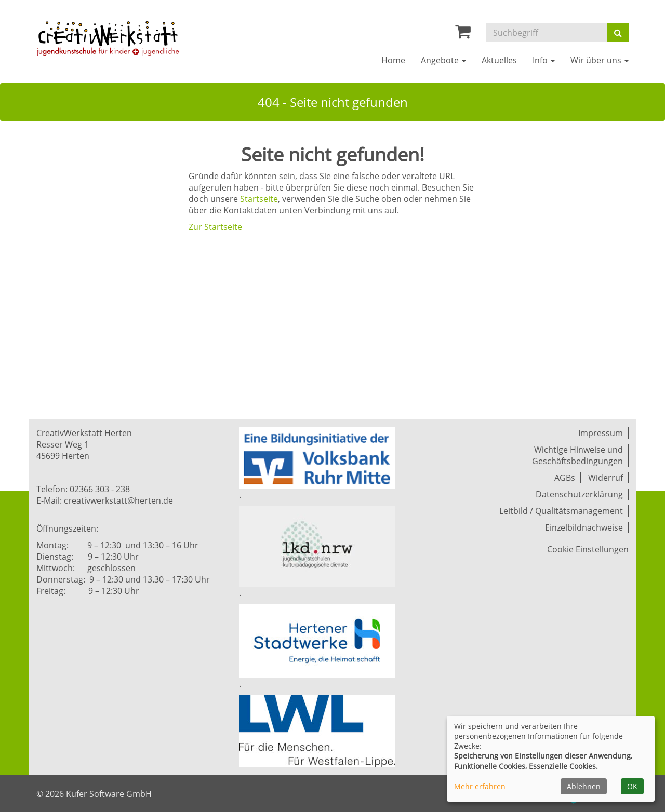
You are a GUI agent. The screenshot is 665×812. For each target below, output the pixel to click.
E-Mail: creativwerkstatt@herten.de (105, 500)
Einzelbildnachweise (584, 527)
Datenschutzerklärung (579, 494)
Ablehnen (584, 786)
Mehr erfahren (480, 786)
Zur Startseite (215, 227)
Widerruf (606, 478)
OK (632, 786)
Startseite (259, 199)
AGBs (565, 478)
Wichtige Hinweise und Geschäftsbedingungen (577, 455)
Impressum (601, 433)
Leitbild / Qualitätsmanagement (561, 511)
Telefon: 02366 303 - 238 (83, 489)
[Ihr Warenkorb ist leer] (463, 34)
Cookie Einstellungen (588, 549)
